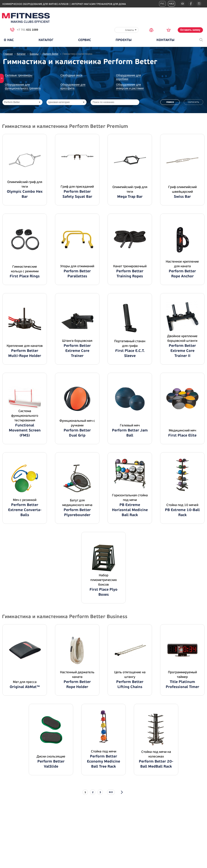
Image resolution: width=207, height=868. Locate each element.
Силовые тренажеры (19, 75)
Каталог (46, 40)
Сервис (85, 40)
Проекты (124, 40)
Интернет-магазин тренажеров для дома (99, 4)
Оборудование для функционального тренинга (23, 86)
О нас (9, 40)
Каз (172, 4)
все (111, 792)
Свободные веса (71, 75)
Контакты (165, 40)
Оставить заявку (190, 30)
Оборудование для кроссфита (73, 86)
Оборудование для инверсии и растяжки (130, 86)
